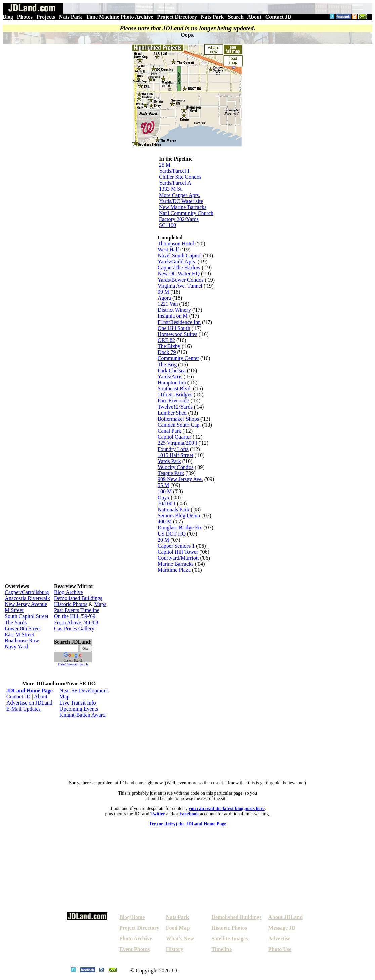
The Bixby (169, 346)
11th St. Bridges (175, 395)
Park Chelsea (172, 370)
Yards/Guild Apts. (177, 262)
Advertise (279, 939)
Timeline (221, 949)
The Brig (167, 364)
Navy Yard (16, 647)
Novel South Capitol (180, 255)
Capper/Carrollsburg (27, 592)
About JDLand (285, 917)
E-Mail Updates (24, 709)
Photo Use (280, 949)
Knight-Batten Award (82, 715)
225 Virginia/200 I (177, 443)
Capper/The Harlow (179, 268)
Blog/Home (132, 917)
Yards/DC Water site (181, 201)
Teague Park (171, 473)
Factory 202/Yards (179, 219)
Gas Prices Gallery (74, 628)
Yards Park (169, 461)
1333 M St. (171, 189)
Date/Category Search (73, 664)
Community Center (178, 358)
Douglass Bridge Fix (180, 528)
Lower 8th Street (23, 628)
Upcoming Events (79, 709)
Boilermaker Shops (178, 419)
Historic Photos (71, 604)
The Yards (16, 622)
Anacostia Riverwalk (27, 598)
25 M (165, 165)
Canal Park (170, 431)
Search (236, 17)
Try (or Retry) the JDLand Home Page (187, 824)
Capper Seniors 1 (176, 546)
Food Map (178, 928)
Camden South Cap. (179, 425)
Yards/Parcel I (174, 171)
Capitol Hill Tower (178, 552)
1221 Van (168, 304)
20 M (163, 540)
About (254, 17)
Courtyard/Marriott (178, 558)
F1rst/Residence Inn (179, 322)
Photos (25, 17)
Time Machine (103, 17)
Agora (164, 298)
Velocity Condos (175, 467)
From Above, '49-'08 (76, 622)
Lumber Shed (172, 413)
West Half (168, 249)
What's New (180, 939)
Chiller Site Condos (180, 177)
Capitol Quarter (174, 437)
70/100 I (167, 503)
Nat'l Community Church (186, 213)
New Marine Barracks (183, 207)
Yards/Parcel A (175, 183)
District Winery (174, 310)
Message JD (282, 928)
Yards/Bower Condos (181, 280)
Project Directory (177, 17)
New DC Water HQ (179, 274)
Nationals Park (174, 509)
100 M (165, 491)
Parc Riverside (173, 401)
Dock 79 (167, 352)
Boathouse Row (22, 641)
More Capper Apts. (179, 195)
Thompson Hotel (176, 243)
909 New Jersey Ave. (180, 479)
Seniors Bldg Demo (179, 516)
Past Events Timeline (77, 610)
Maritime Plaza (174, 570)
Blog (8, 17)
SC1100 (168, 225)
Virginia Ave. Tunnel (180, 286)
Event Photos (134, 949)
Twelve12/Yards (175, 407)
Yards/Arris (170, 376)
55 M (163, 485)
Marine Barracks (176, 564)
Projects (46, 17)
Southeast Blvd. (175, 389)
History (175, 949)
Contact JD (279, 17)
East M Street (19, 634)
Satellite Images (230, 939)
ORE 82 (166, 340)
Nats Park (71, 17)
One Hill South (174, 328)
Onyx (164, 497)
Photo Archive (137, 17)
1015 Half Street (175, 455)
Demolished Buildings (78, 598)
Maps (100, 604)
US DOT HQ (172, 534)
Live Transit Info (78, 703)
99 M (163, 292)
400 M (165, 522)
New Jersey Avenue (26, 604)
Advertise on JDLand (29, 703)
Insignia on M (173, 316)
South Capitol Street (27, 616)
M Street (14, 610)
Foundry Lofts (173, 449)
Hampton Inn (172, 382)
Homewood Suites (177, 334)
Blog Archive (69, 592)
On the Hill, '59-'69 (75, 616)
